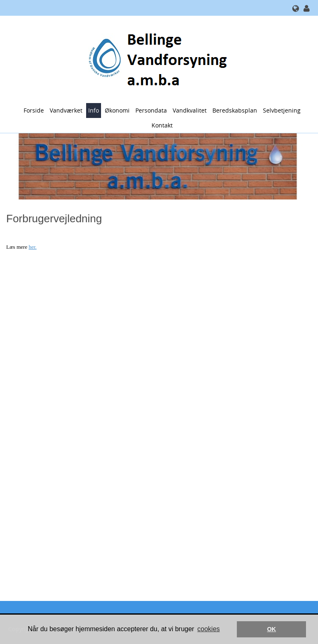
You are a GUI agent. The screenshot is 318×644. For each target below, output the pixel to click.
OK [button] (272, 629)
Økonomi (117, 110)
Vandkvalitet (190, 110)
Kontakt (162, 125)
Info (94, 110)
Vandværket (66, 110)
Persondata (151, 110)
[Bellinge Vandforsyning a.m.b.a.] (156, 59)
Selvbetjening (282, 110)
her (32, 247)
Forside (34, 110)
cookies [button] (209, 629)
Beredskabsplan (235, 110)
